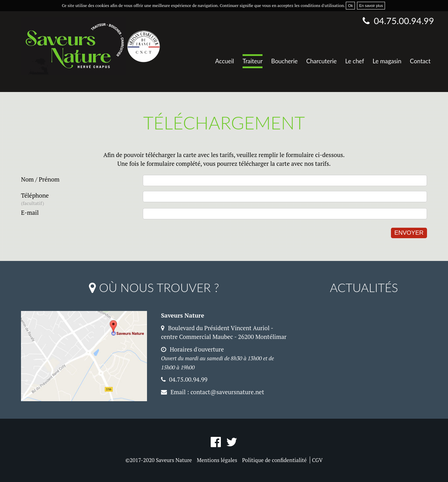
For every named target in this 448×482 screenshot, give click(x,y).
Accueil (225, 61)
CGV (317, 460)
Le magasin (387, 61)
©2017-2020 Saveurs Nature (159, 460)
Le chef (355, 61)
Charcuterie (321, 61)
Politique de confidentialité (275, 460)
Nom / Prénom (40, 179)
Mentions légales (217, 460)
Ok (350, 6)
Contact (420, 61)
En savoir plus (371, 6)
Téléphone (82, 199)
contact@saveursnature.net (227, 392)
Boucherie (285, 61)
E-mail (30, 212)
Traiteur (253, 61)
